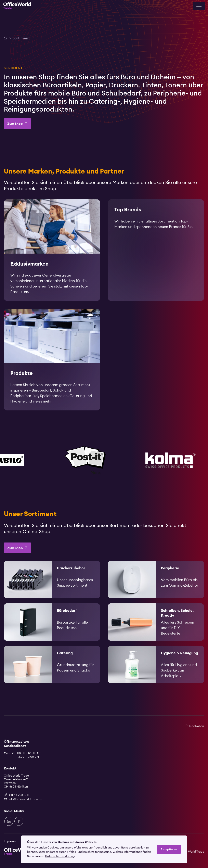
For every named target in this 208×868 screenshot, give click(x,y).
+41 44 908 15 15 (19, 795)
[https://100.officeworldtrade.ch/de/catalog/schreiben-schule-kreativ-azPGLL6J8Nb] (156, 628)
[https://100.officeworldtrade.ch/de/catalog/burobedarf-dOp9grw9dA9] (52, 628)
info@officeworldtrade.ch (25, 799)
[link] (52, 251)
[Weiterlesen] (52, 251)
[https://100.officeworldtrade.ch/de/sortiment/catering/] (52, 670)
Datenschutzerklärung (60, 856)
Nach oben (197, 726)
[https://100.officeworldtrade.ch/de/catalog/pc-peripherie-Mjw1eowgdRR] (156, 585)
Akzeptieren (169, 849)
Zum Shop (15, 124)
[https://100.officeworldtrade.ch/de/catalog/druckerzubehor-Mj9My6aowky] (52, 585)
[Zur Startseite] (17, 6)
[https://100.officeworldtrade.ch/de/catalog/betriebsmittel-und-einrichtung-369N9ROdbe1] (156, 670)
